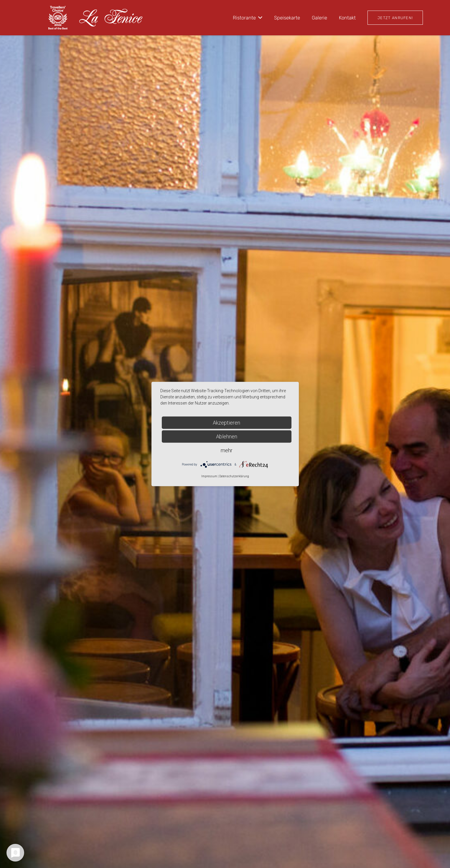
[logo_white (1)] (111, 18)
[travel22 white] (58, 18)
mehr (227, 450)
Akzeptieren (226, 423)
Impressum (209, 476)
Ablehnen (227, 437)
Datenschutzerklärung (234, 476)
